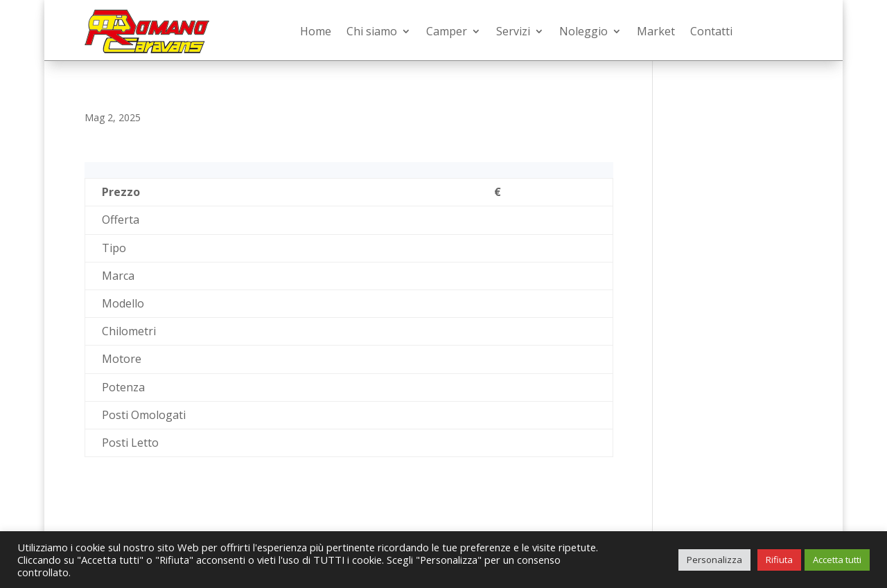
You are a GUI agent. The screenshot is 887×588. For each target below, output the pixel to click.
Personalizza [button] (714, 560)
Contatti (711, 31)
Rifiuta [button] (779, 560)
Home (316, 31)
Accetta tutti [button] (837, 560)
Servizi (513, 31)
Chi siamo (372, 31)
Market (656, 31)
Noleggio (583, 31)
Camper (447, 31)
